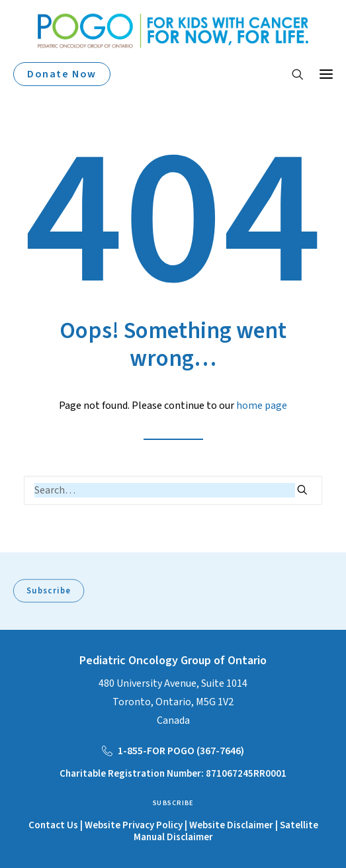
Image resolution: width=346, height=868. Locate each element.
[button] (326, 74)
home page (262, 406)
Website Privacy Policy (134, 825)
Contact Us (53, 825)
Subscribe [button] (49, 591)
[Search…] (173, 490)
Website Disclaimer (232, 825)
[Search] (292, 74)
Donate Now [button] (62, 74)
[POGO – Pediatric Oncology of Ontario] (173, 31)
